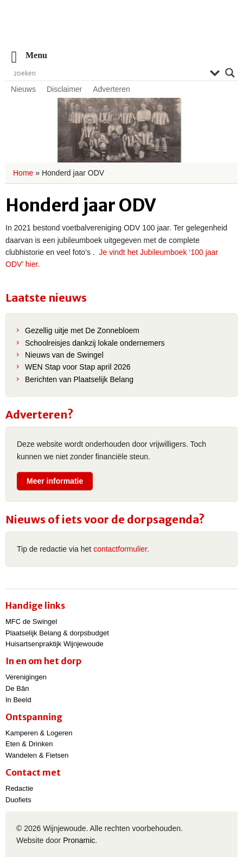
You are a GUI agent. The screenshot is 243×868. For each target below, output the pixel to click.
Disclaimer (64, 89)
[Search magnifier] (230, 73)
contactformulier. (121, 549)
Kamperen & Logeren (39, 733)
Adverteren (111, 89)
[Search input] (109, 73)
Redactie (19, 788)
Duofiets (18, 800)
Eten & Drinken (29, 744)
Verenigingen (26, 677)
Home (23, 173)
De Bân (17, 688)
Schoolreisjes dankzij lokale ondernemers (95, 343)
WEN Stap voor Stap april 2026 (78, 367)
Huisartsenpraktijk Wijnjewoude (55, 644)
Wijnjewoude (121, 30)
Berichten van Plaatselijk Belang (79, 379)
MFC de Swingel (31, 622)
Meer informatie (55, 481)
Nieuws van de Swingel (64, 355)
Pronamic (79, 840)
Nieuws (23, 89)
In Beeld (18, 700)
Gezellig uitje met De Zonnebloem (82, 330)
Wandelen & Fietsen (37, 755)
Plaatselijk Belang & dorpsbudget (57, 633)
